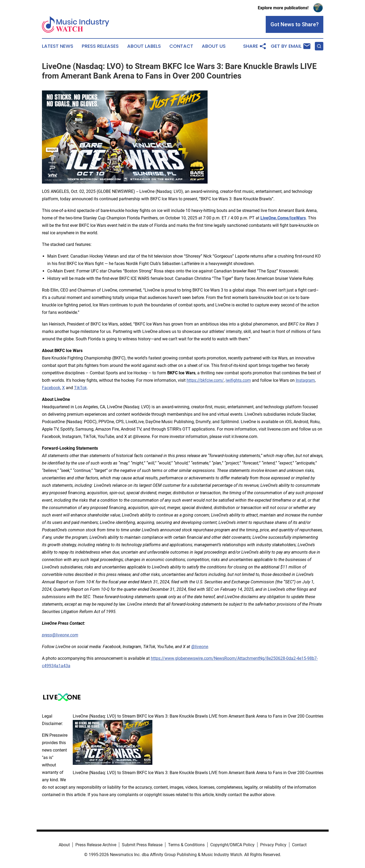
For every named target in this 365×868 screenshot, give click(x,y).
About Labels (144, 46)
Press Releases (100, 46)
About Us (214, 46)
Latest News (58, 46)
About (64, 845)
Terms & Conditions (186, 845)
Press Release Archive (96, 845)
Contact (181, 46)
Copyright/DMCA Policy (232, 845)
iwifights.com (238, 380)
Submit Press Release (142, 845)
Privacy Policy (273, 845)
